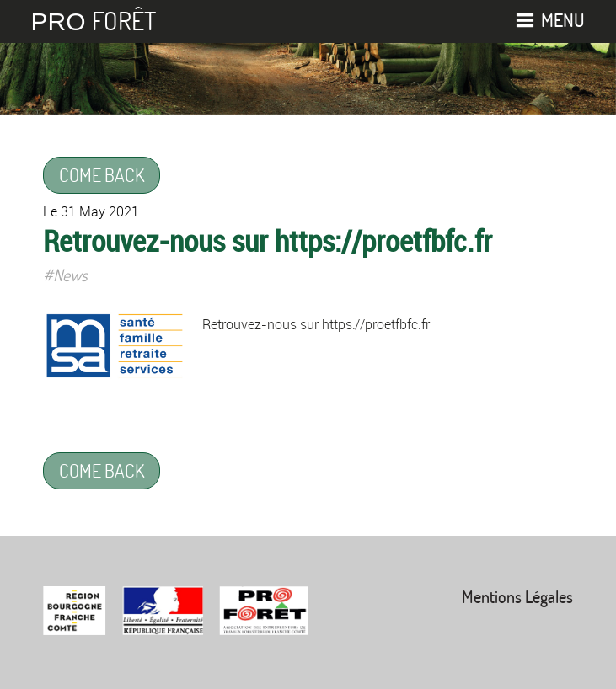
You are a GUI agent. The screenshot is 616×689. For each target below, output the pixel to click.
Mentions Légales (517, 597)
